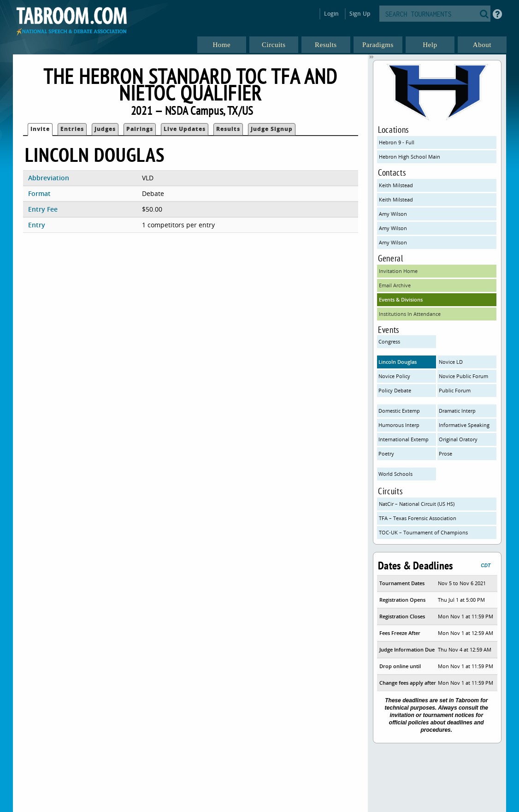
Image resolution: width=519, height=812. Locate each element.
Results (228, 129)
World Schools (395, 474)
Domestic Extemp (399, 411)
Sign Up (360, 14)
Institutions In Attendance (410, 314)
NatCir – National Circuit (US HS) (417, 504)
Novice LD (451, 362)
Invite (40, 129)
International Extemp (404, 439)
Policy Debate (395, 390)
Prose (445, 453)
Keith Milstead (396, 185)
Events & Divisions (401, 299)
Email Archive (395, 285)
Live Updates (185, 129)
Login (332, 14)
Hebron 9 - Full (397, 142)
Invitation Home (398, 271)
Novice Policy (394, 376)
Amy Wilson (393, 214)
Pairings (140, 129)
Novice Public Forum (463, 376)
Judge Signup (272, 129)
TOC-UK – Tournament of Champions (423, 532)
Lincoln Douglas (398, 362)
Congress (389, 341)
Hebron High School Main (410, 157)
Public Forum (455, 390)
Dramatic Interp (457, 411)
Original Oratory (458, 439)
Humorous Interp (399, 425)
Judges (105, 129)
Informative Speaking (464, 425)
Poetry (386, 453)
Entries (72, 129)
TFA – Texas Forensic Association (418, 518)
